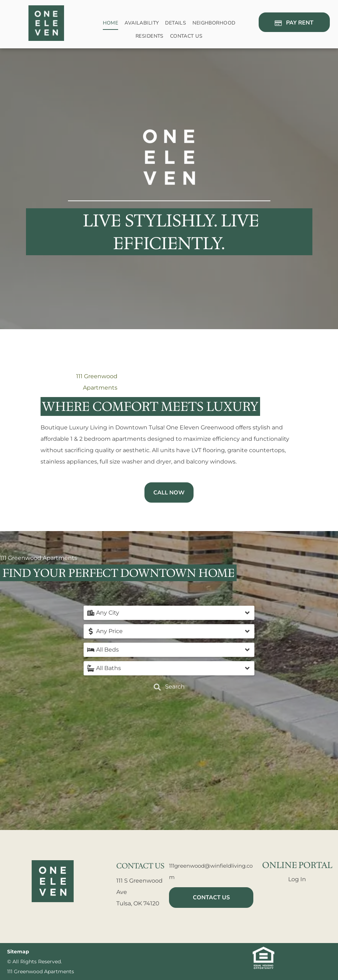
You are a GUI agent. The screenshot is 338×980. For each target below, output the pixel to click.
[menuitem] (111, 23)
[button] (169, 613)
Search (169, 687)
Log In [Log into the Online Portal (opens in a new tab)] (297, 879)
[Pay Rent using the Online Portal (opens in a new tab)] (294, 22)
